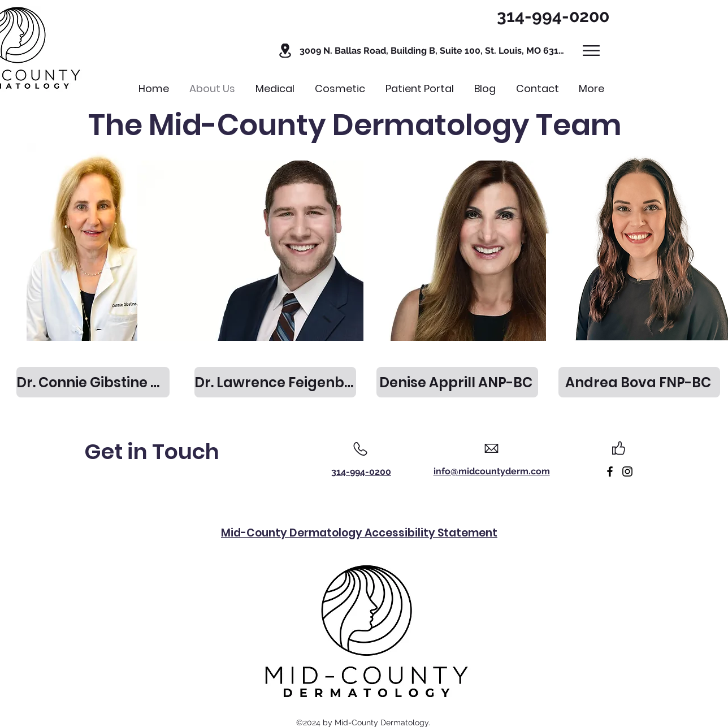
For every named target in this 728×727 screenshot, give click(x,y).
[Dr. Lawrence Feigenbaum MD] (275, 382)
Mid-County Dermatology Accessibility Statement (359, 533)
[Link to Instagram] (627, 471)
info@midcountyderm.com (492, 471)
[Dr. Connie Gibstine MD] (93, 382)
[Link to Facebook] (610, 471)
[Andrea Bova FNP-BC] (639, 382)
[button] (421, 51)
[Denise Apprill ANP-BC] (457, 382)
